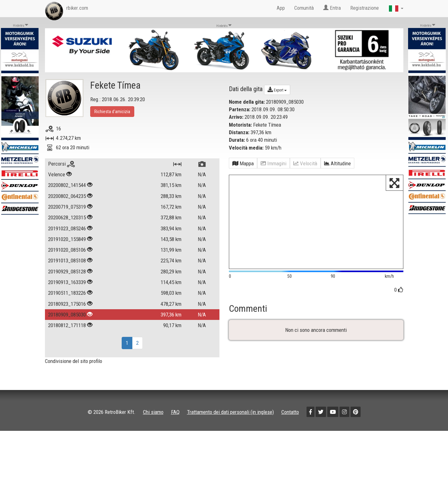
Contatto (290, 412)
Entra (332, 8)
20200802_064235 (67, 196)
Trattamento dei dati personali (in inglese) (230, 412)
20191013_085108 (67, 261)
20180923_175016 (67, 304)
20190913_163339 (67, 282)
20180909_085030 (67, 315)
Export (277, 90)
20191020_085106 (67, 250)
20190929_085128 (67, 272)
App (281, 8)
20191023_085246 (67, 228)
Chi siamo (153, 412)
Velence (57, 174)
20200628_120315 (67, 217)
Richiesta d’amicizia (112, 112)
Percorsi (61, 164)
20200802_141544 (67, 185)
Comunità (304, 8)
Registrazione (365, 8)
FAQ (175, 412)
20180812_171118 (67, 325)
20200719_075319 (67, 207)
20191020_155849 (67, 239)
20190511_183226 (67, 293)
